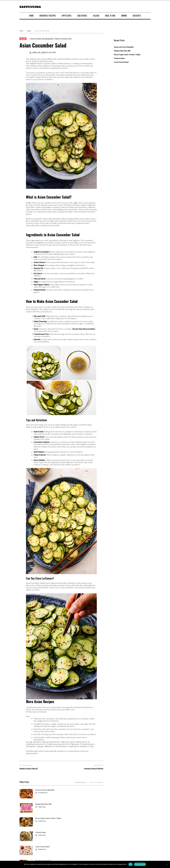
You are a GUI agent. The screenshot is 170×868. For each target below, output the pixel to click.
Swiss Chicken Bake (86, 832)
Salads (29, 31)
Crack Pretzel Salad (42, 818)
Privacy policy (140, 864)
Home (21, 31)
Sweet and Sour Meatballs (45, 790)
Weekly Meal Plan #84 (87, 790)
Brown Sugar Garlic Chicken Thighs (45, 805)
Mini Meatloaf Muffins (87, 818)
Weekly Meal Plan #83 (43, 832)
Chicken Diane (84, 804)
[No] (167, 864)
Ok (131, 864)
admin (23, 53)
